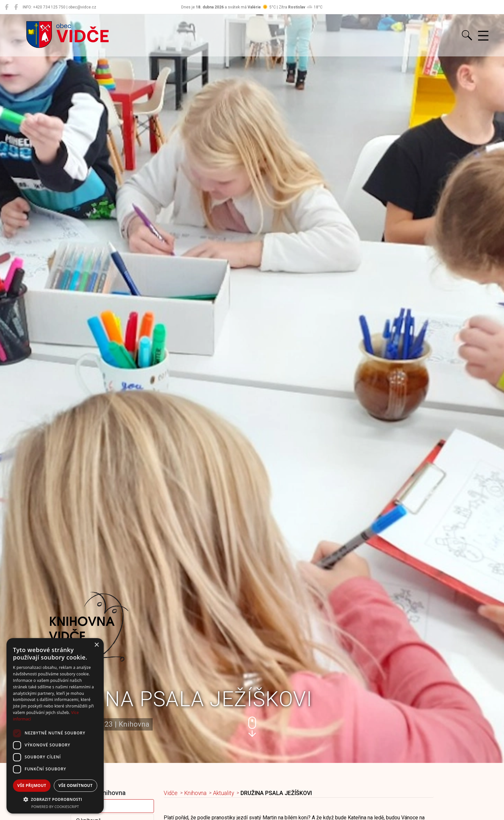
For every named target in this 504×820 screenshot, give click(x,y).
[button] (252, 727)
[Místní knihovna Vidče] (16, 7)
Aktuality (86, 806)
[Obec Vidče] (7, 7)
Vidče (171, 793)
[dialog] (55, 726)
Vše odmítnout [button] (75, 785)
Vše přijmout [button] (32, 785)
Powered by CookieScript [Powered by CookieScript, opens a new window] (55, 807)
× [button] (96, 645)
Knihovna (195, 793)
